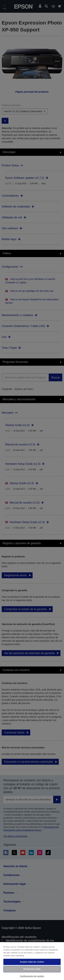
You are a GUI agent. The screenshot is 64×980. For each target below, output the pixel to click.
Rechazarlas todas (32, 969)
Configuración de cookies (32, 976)
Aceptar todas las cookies (32, 962)
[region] (32, 961)
